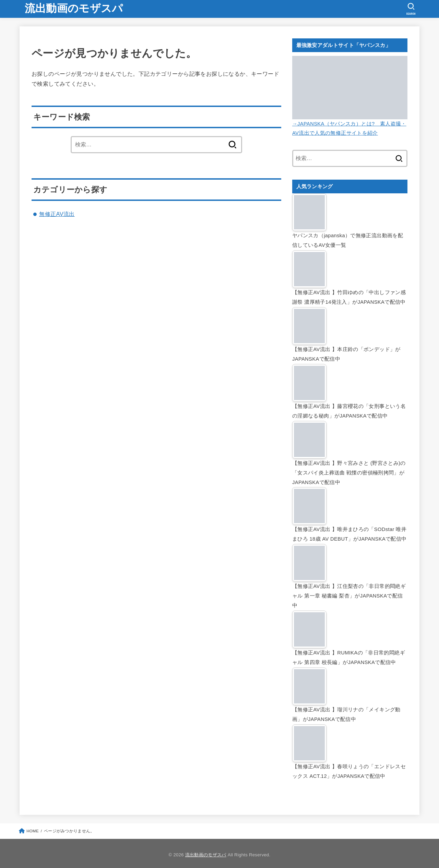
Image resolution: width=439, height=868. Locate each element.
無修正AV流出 (57, 214)
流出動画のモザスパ (74, 8)
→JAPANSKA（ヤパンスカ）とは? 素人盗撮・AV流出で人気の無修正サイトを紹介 (350, 124)
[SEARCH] (411, 9)
